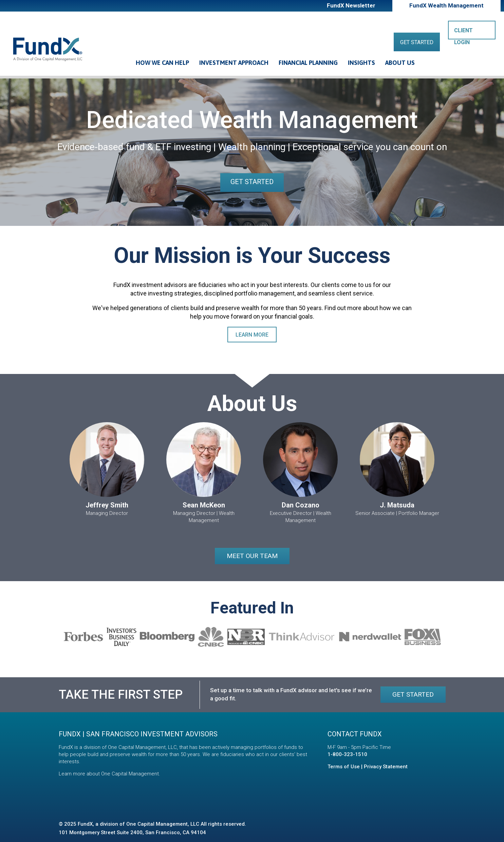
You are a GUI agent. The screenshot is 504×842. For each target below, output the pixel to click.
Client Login (463, 33)
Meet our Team (252, 556)
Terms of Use (344, 767)
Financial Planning (308, 63)
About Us (400, 63)
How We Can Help (162, 63)
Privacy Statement (386, 767)
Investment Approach (234, 63)
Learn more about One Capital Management (109, 774)
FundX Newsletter (351, 5)
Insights (361, 63)
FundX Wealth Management (446, 5)
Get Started (417, 42)
